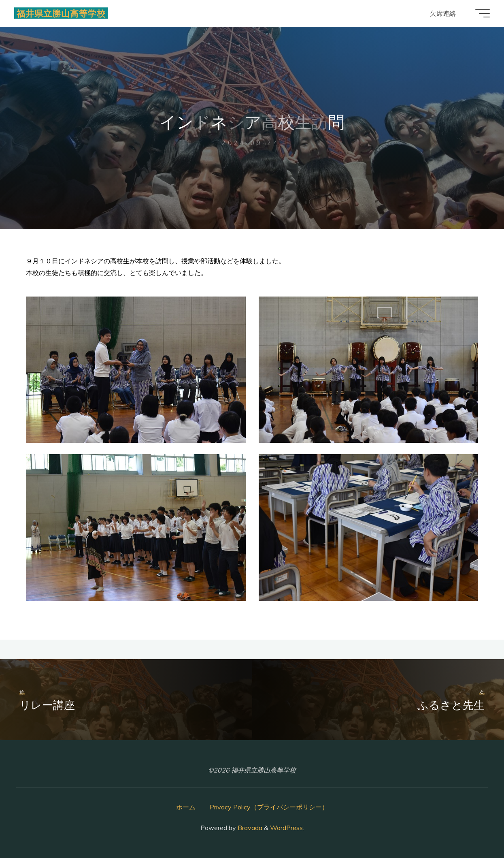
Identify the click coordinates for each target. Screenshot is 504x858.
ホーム (186, 807)
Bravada (249, 828)
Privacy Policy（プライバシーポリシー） (269, 807)
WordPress (286, 828)
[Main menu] (481, 13)
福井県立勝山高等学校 (63, 13)
